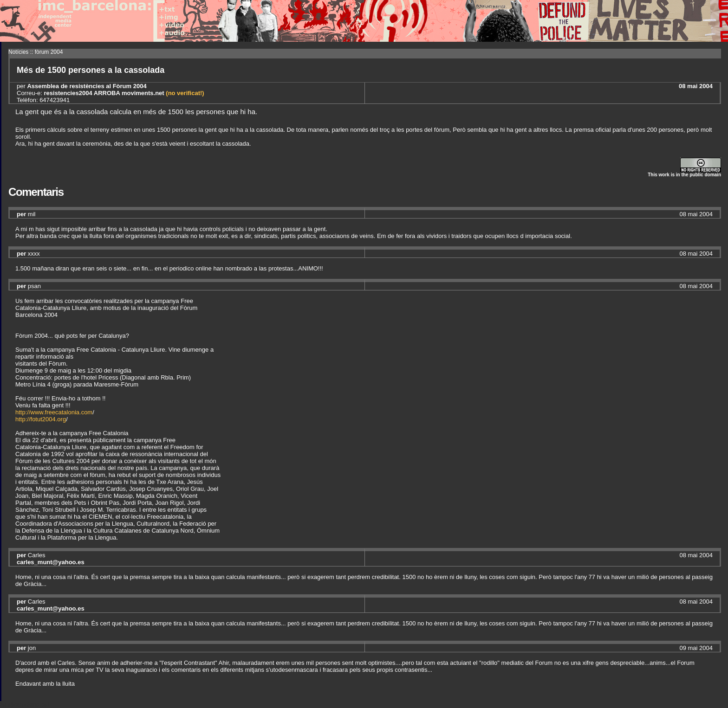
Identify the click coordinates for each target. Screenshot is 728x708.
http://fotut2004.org (41, 419)
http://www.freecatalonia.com (54, 412)
